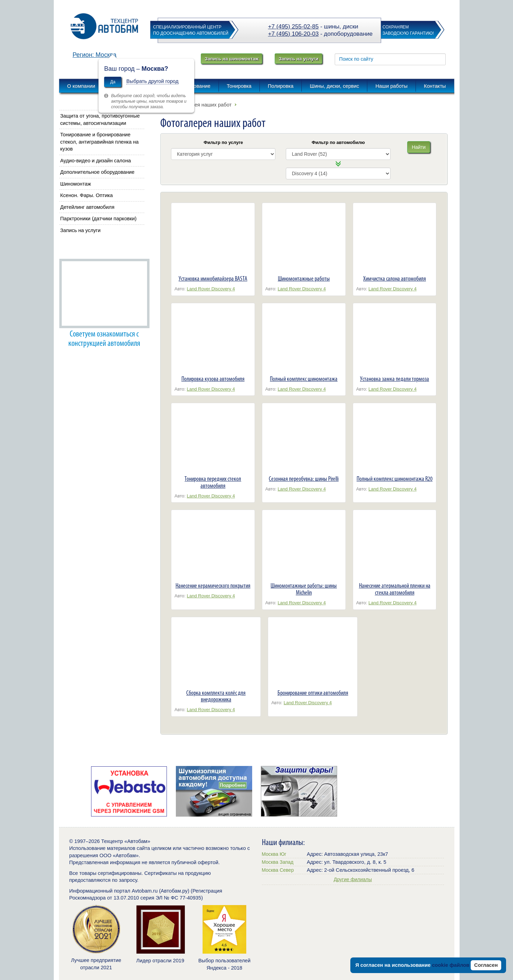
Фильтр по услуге (223, 142)
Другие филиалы (353, 879)
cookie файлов (451, 965)
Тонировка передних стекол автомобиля (213, 482)
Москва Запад (278, 862)
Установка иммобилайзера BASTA (213, 279)
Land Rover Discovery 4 (211, 289)
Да (113, 82)
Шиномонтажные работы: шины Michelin (304, 589)
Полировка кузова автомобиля (213, 379)
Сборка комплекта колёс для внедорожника (216, 696)
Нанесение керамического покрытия (213, 586)
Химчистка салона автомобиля (395, 279)
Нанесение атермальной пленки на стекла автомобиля (395, 589)
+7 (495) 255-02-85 (293, 27)
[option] (129, 791)
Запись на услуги (298, 59)
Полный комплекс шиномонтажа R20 (395, 479)
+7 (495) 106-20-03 (293, 34)
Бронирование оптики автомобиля (313, 693)
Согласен (486, 965)
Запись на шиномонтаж (232, 59)
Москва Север (278, 870)
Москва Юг (274, 854)
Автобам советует (83, 249)
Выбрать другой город (152, 81)
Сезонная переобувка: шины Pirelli (304, 479)
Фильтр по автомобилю (338, 142)
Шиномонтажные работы (304, 279)
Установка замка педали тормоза (395, 379)
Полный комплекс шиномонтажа (304, 379)
